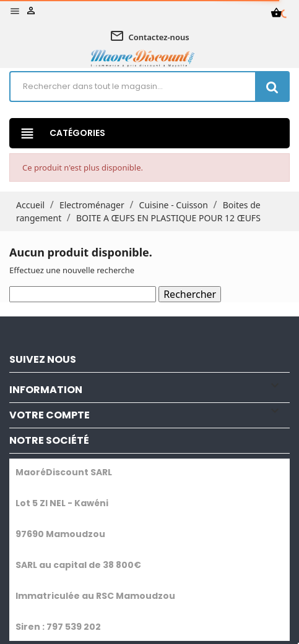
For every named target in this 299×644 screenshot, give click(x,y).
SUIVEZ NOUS (43, 359)
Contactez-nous (149, 37)
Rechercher (190, 294)
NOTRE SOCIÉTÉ (49, 440)
